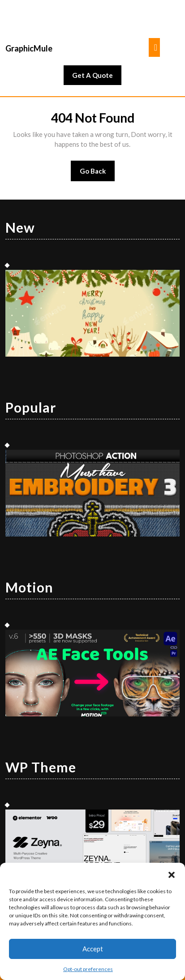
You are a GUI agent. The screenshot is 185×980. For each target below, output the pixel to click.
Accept (93, 949)
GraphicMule (29, 48)
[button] (172, 874)
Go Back (97, 174)
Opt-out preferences (88, 969)
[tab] (154, 47)
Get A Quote (97, 77)
